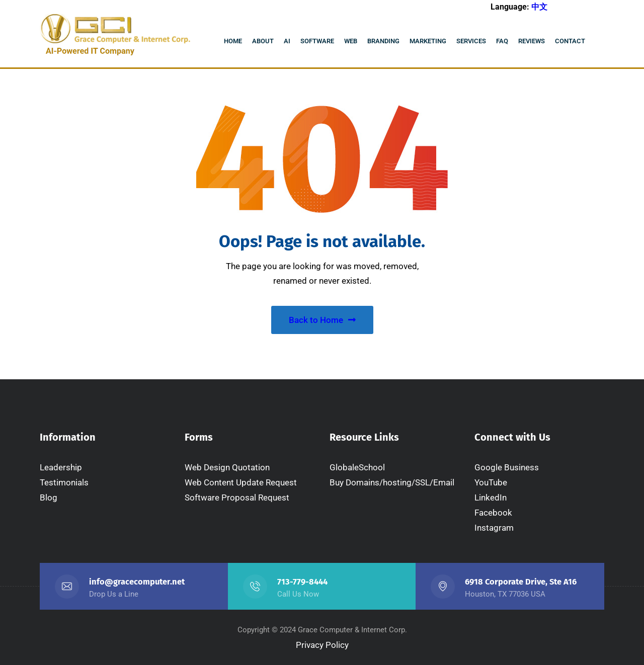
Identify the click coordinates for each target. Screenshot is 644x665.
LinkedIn (491, 497)
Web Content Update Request (241, 482)
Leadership (61, 467)
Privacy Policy (322, 645)
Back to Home (322, 320)
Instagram (494, 528)
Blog (49, 497)
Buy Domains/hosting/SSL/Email (392, 482)
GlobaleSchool (357, 467)
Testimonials (64, 482)
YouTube (491, 482)
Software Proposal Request (237, 497)
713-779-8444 (302, 582)
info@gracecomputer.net (137, 582)
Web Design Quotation (227, 467)
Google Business (507, 467)
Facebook (493, 513)
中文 (539, 7)
